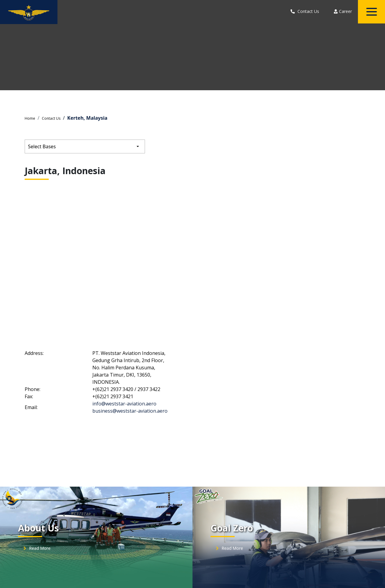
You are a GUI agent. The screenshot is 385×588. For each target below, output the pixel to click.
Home (30, 118)
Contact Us (51, 118)
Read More (36, 548)
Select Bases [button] (42, 146)
